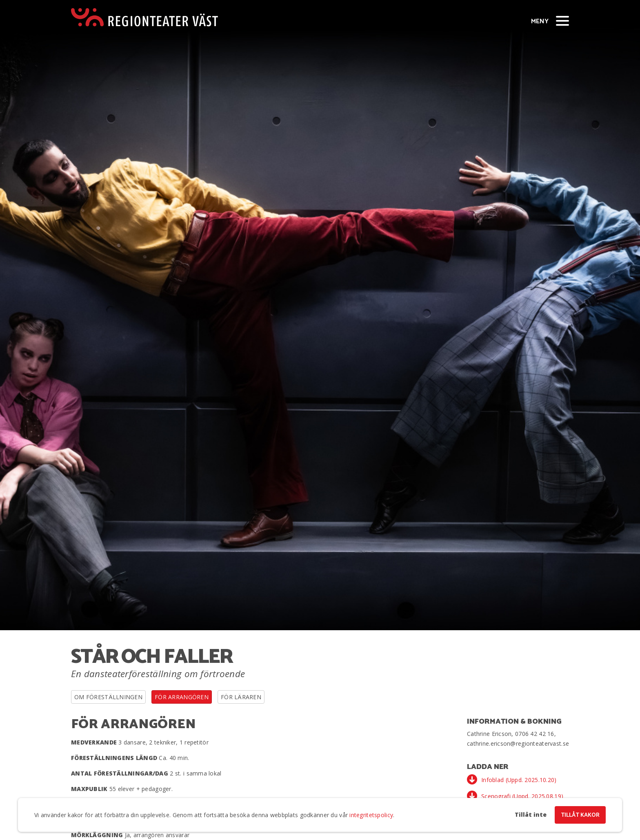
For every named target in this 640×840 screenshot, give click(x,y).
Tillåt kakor (580, 815)
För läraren (241, 697)
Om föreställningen (108, 697)
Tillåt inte (531, 815)
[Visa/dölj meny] (562, 20)
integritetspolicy (371, 815)
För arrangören (182, 697)
